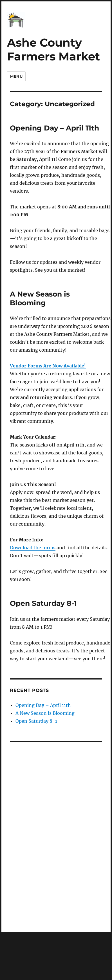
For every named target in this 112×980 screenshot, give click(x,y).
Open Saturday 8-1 (43, 603)
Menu (16, 76)
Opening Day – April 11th (54, 128)
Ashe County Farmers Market (53, 49)
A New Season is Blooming (40, 298)
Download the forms (33, 548)
